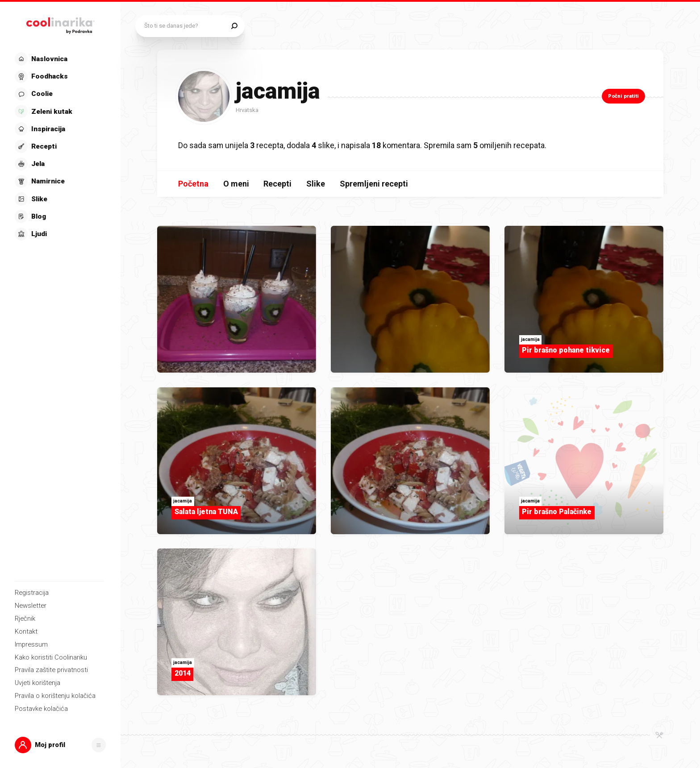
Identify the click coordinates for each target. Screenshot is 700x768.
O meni (236, 184)
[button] (60, 745)
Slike (316, 184)
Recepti (277, 184)
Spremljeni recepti (374, 184)
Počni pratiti (623, 96)
